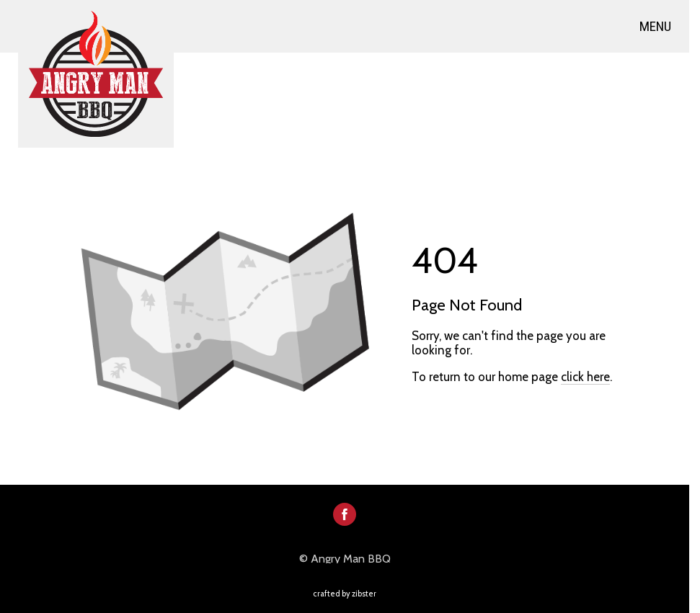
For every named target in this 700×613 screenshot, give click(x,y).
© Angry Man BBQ (345, 559)
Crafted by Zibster (345, 594)
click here (585, 377)
